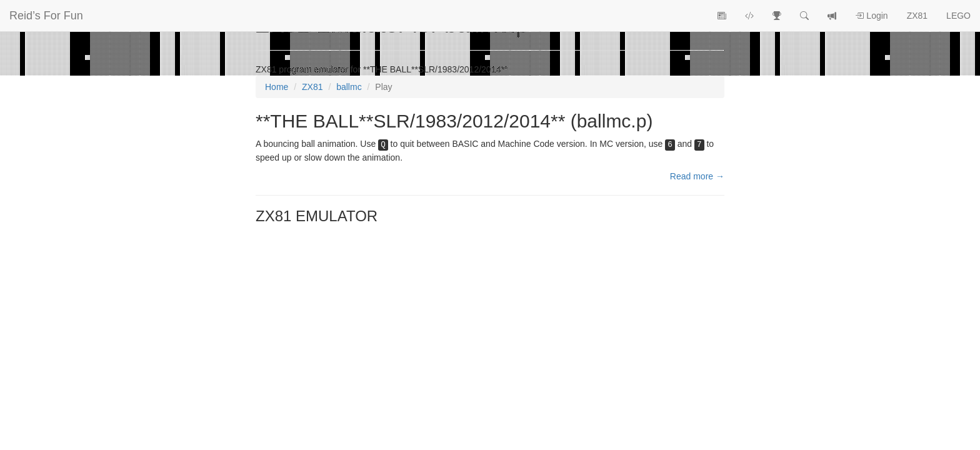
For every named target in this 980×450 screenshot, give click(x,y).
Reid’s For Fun (46, 16)
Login (871, 16)
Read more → (697, 176)
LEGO (958, 16)
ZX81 (917, 16)
